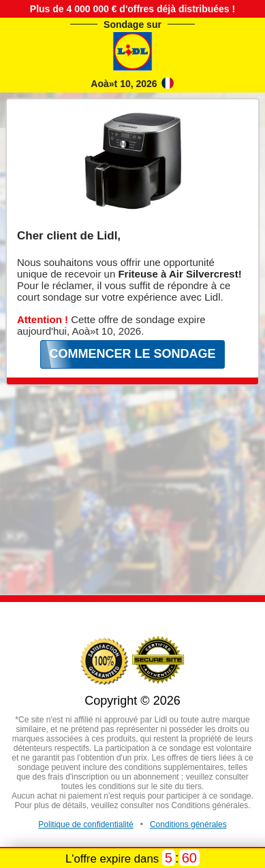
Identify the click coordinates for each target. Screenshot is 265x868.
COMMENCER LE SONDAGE (132, 354)
